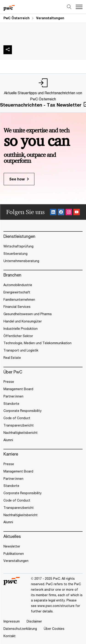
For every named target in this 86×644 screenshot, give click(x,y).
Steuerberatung (15, 254)
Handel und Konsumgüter (23, 321)
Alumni (8, 440)
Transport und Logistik (21, 350)
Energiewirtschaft (17, 292)
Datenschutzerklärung (20, 629)
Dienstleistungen (19, 236)
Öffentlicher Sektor (18, 336)
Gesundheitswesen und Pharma (28, 314)
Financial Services (17, 307)
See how (17, 179)
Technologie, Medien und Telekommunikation (37, 343)
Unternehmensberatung (21, 261)
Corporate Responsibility (22, 411)
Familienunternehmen (19, 299)
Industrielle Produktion (21, 329)
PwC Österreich (17, 18)
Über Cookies (54, 629)
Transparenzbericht (19, 425)
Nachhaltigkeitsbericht (21, 433)
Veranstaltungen (50, 18)
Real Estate (12, 358)
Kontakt (10, 636)
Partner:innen (13, 396)
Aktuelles (12, 536)
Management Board (18, 389)
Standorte (11, 404)
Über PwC (13, 372)
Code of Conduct (17, 418)
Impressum (12, 621)
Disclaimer (34, 621)
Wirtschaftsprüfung (18, 246)
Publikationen (14, 554)
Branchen (12, 275)
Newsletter (12, 546)
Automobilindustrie (18, 285)
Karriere (11, 454)
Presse (9, 382)
